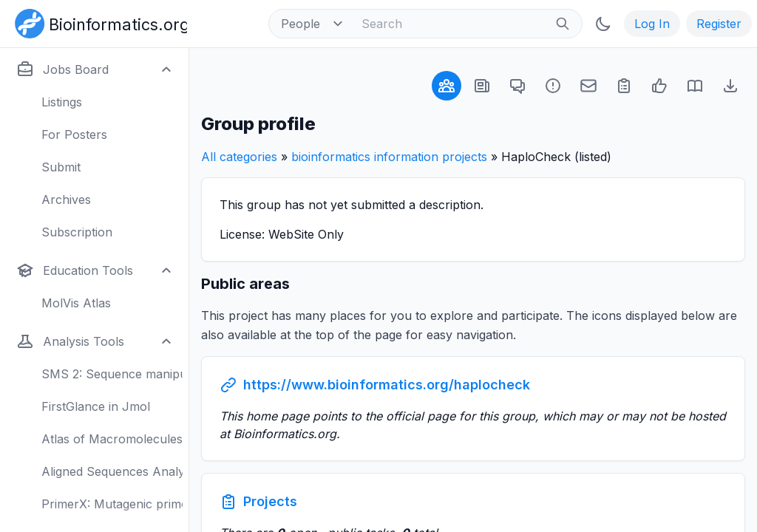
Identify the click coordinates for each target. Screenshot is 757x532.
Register (719, 24)
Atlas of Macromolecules (112, 439)
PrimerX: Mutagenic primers (112, 504)
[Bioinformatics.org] (98, 22)
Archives (66, 199)
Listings (62, 102)
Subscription (77, 232)
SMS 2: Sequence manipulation (112, 374)
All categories (239, 157)
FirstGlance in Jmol (96, 406)
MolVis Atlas (76, 303)
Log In (652, 24)
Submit (61, 167)
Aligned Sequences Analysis (112, 471)
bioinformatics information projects (389, 157)
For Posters (74, 134)
